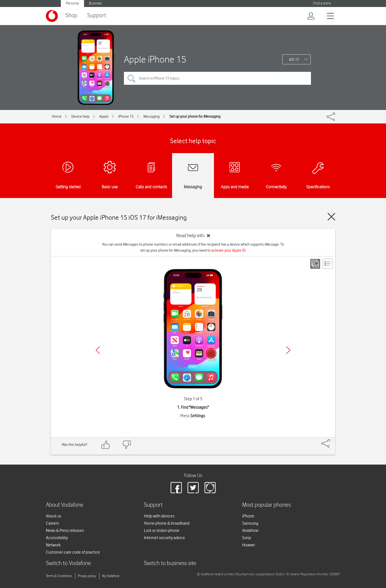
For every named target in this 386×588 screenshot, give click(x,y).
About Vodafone (65, 505)
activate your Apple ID (228, 250)
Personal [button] (72, 3)
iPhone (248, 516)
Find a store (322, 3)
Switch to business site (170, 563)
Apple (104, 116)
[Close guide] (331, 217)
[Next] (288, 350)
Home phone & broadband (167, 523)
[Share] (332, 441)
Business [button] (96, 3)
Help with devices (159, 516)
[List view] (328, 264)
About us (54, 516)
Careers (52, 523)
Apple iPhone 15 (155, 59)
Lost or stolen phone (162, 530)
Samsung (250, 523)
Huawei (249, 545)
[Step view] (315, 264)
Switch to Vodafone (68, 563)
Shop (71, 16)
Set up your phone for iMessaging (195, 116)
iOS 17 (294, 60)
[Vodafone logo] (52, 16)
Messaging (151, 116)
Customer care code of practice (73, 552)
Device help (80, 116)
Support (97, 16)
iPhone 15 (126, 116)
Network (53, 545)
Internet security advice (164, 538)
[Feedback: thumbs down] (127, 445)
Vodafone (250, 530)
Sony (246, 538)
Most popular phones (266, 505)
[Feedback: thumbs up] (106, 445)
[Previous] (98, 350)
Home (57, 116)
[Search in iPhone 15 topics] (217, 78)
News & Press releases (65, 530)
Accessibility (57, 538)
